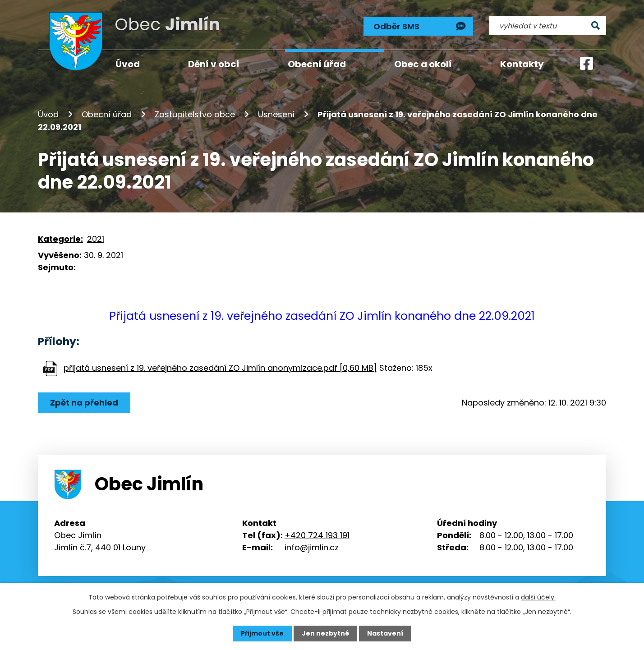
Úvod (48, 114)
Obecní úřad (107, 114)
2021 (96, 239)
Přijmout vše (262, 633)
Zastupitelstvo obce (195, 114)
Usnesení (276, 114)
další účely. (538, 597)
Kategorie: (60, 239)
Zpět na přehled (84, 403)
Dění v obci (214, 64)
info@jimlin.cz (312, 547)
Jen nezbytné (325, 633)
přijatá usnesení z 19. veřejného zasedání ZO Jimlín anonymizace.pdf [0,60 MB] (220, 368)
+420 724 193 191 (317, 535)
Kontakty (522, 64)
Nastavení (385, 633)
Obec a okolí (423, 64)
